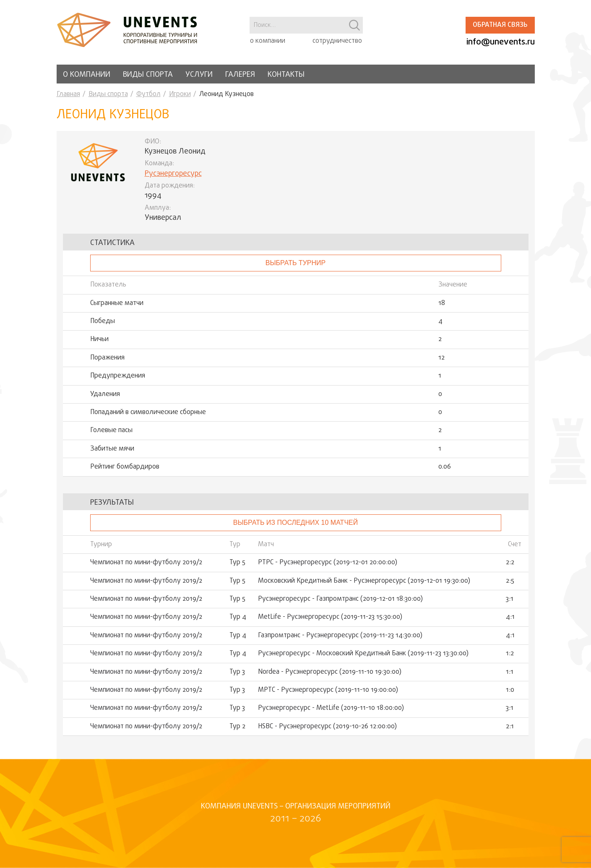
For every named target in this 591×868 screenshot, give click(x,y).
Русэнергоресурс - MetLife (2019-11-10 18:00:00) (331, 708)
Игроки (180, 94)
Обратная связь (500, 25)
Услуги (199, 75)
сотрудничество (337, 41)
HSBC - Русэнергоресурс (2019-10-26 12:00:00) (327, 727)
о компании (268, 41)
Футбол (148, 94)
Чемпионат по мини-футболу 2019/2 (146, 563)
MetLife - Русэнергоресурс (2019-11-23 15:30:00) (330, 617)
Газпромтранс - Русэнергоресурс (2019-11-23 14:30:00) (340, 636)
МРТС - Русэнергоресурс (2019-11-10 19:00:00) (328, 690)
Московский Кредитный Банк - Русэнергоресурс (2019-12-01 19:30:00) (364, 581)
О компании (87, 75)
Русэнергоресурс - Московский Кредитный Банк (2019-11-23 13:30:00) (363, 654)
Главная (68, 94)
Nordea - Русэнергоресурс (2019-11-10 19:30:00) (330, 672)
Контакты (286, 75)
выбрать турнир (295, 263)
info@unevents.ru (501, 42)
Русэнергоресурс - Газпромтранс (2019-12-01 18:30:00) (340, 599)
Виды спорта (148, 75)
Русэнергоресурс (173, 174)
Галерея (240, 75)
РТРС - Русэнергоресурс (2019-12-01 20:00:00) (328, 563)
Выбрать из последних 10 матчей (295, 523)
